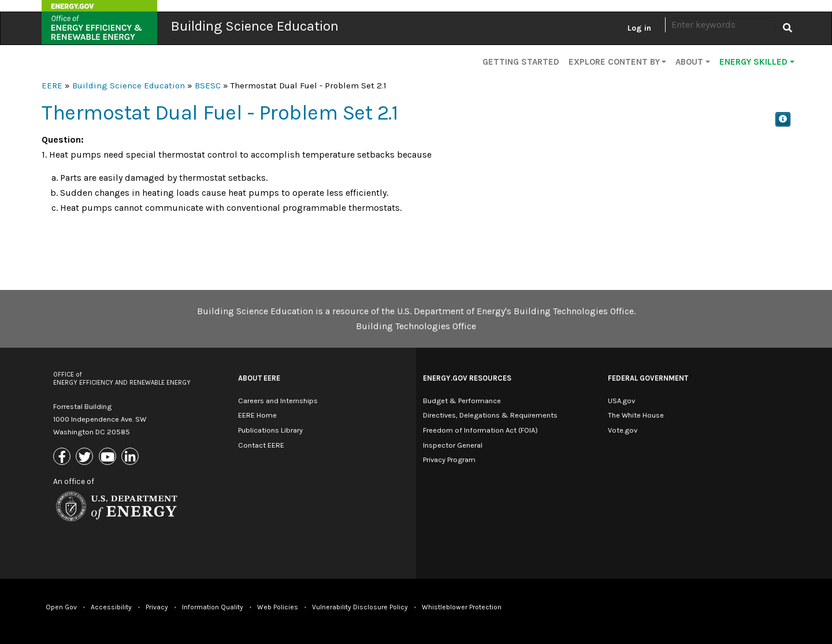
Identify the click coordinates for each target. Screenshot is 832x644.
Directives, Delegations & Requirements (490, 415)
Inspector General (453, 445)
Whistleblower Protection (462, 607)
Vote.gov (623, 430)
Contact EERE (261, 445)
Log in (639, 28)
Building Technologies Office (416, 326)
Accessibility (111, 607)
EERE (52, 85)
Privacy (157, 607)
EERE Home (257, 415)
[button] (783, 119)
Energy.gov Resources (467, 378)
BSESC (208, 85)
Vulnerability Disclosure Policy (360, 607)
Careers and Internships (278, 401)
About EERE (259, 378)
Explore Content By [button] (614, 62)
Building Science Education (255, 26)
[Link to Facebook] (63, 457)
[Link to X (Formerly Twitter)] (86, 457)
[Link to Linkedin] (131, 457)
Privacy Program (449, 459)
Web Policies (278, 607)
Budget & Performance (462, 401)
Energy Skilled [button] (753, 62)
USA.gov (621, 401)
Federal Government (648, 378)
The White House (636, 415)
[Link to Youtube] (109, 457)
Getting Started (521, 62)
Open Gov (61, 607)
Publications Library (270, 430)
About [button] (689, 62)
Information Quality (213, 607)
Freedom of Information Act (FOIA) (480, 430)
